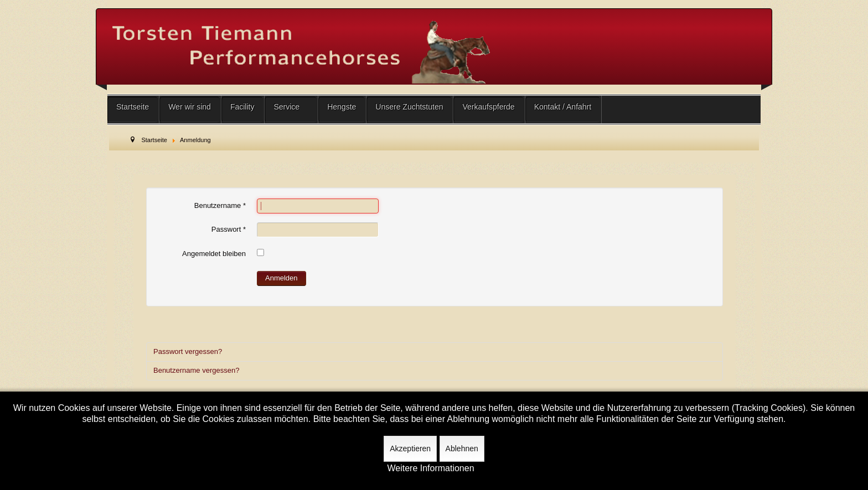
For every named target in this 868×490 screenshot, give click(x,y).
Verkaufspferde (488, 107)
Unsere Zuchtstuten (409, 107)
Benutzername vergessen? (196, 370)
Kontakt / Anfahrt (563, 107)
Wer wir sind (190, 107)
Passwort (229, 229)
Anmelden (281, 278)
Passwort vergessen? (188, 351)
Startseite (133, 107)
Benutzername (220, 205)
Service (286, 107)
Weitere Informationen (430, 468)
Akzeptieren (410, 449)
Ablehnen (462, 449)
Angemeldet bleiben (214, 254)
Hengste (342, 107)
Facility (242, 107)
